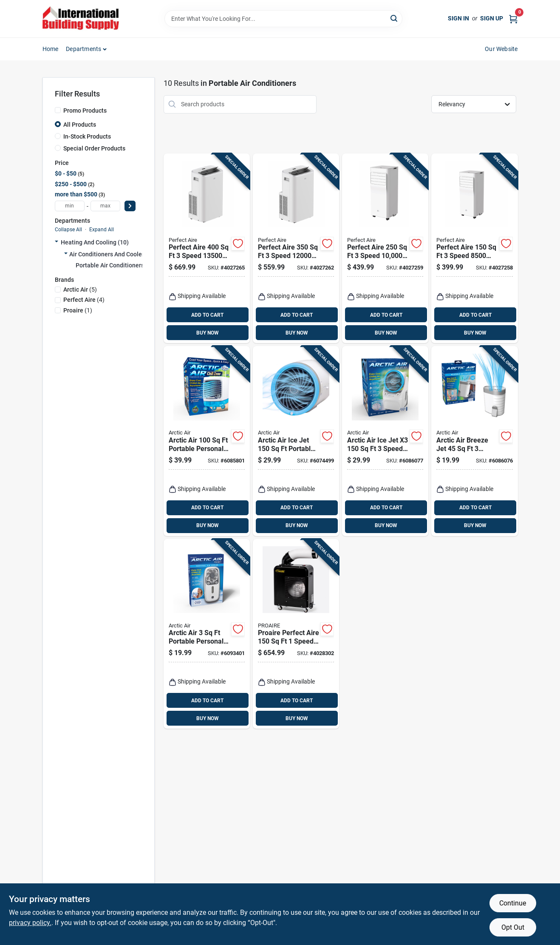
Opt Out (513, 927)
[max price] (105, 206)
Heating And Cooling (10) (95, 242)
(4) (84, 300)
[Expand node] (57, 242)
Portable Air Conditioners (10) (116, 265)
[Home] (81, 19)
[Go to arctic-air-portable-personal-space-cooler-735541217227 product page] (207, 634)
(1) (78, 310)
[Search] (395, 18)
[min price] (70, 206)
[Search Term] (283, 19)
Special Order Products (94, 148)
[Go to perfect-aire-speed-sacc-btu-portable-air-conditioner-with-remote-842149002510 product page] (207, 248)
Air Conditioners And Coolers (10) (114, 254)
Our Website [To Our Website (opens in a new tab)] (501, 49)
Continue (513, 903)
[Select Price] (130, 206)
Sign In (458, 18)
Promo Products (85, 111)
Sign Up (492, 18)
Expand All (102, 230)
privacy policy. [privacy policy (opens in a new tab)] (30, 923)
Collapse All (68, 230)
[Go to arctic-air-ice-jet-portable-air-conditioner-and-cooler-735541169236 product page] (296, 441)
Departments (83, 49)
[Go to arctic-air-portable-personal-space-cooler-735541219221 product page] (207, 441)
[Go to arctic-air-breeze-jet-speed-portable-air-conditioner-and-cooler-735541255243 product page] (474, 441)
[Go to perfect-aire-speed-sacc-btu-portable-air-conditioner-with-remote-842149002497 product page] (385, 248)
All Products (80, 125)
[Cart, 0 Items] (513, 18)
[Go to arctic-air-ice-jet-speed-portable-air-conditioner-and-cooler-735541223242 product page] (385, 441)
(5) (80, 289)
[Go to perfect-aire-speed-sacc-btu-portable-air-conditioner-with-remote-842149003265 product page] (296, 248)
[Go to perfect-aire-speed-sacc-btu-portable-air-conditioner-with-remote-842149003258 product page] (474, 248)
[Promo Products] (58, 110)
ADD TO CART (207, 315)
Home (51, 49)
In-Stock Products (87, 136)
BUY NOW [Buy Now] (208, 333)
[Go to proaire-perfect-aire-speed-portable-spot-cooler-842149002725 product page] (296, 634)
